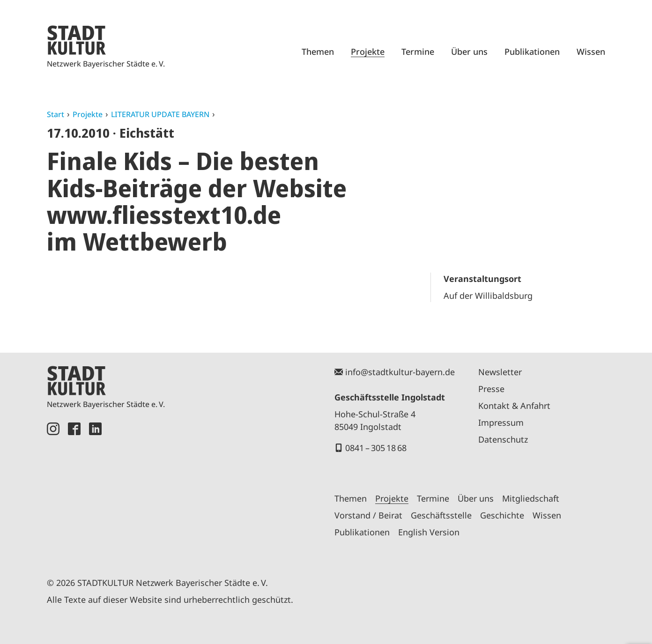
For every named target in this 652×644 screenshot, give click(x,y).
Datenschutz (503, 439)
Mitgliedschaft (531, 498)
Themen (318, 52)
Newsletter (500, 372)
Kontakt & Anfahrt (514, 406)
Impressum (501, 422)
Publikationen (532, 52)
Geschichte (502, 515)
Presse (491, 389)
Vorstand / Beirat (368, 515)
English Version (429, 532)
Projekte (368, 52)
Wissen (591, 52)
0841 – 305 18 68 (376, 448)
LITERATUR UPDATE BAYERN (160, 114)
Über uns (469, 52)
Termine (418, 52)
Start (56, 114)
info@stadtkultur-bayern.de (400, 372)
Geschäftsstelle (441, 515)
